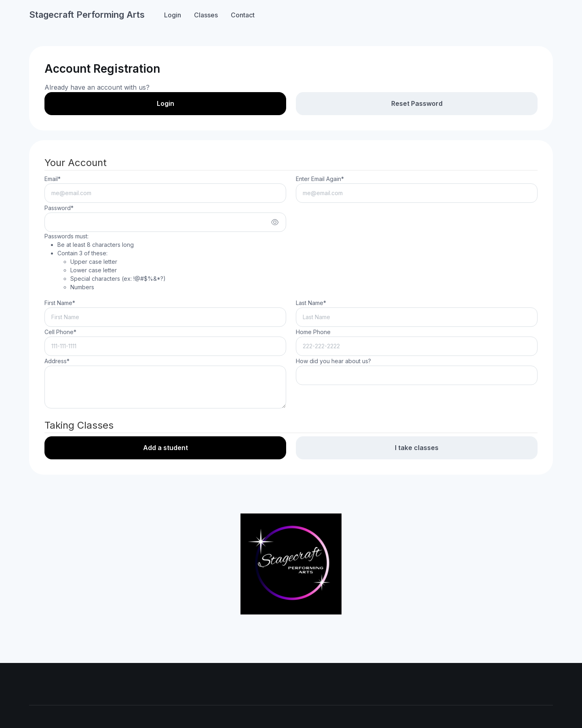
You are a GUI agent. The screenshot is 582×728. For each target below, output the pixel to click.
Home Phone (313, 332)
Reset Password (417, 103)
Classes (206, 15)
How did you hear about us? (333, 361)
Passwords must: (105, 262)
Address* (57, 361)
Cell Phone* (60, 332)
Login (173, 15)
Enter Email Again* (320, 179)
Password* (59, 208)
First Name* (60, 303)
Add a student (166, 448)
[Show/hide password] (275, 222)
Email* (53, 179)
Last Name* (311, 303)
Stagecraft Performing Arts (87, 15)
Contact (243, 15)
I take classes (417, 448)
